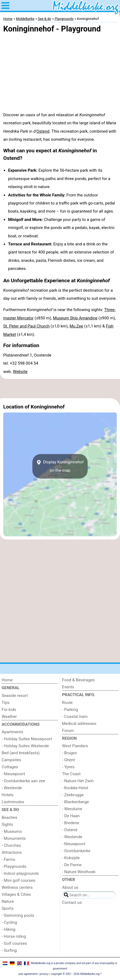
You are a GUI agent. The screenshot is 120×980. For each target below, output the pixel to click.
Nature (8, 901)
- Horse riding (14, 936)
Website (20, 372)
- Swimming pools (18, 915)
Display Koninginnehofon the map (60, 466)
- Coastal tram (75, 717)
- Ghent (68, 760)
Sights (7, 824)
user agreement (28, 974)
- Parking (70, 710)
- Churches (11, 845)
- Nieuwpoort (13, 774)
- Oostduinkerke (76, 851)
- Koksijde (71, 858)
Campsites (11, 760)
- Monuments (14, 838)
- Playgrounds (14, 866)
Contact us (72, 903)
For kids (9, 710)
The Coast (71, 774)
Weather (9, 717)
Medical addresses (79, 724)
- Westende (12, 788)
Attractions (12, 852)
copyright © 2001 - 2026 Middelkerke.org (75, 974)
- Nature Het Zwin (78, 781)
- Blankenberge (76, 802)
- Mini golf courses (18, 880)
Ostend (43, 131)
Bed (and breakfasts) (21, 753)
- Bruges (69, 753)
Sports (8, 908)
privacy (44, 974)
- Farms (8, 859)
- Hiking (8, 929)
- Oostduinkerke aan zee (23, 781)
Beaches (9, 817)
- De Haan (71, 816)
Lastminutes (13, 802)
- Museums (12, 831)
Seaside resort (15, 696)
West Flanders (75, 746)
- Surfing (9, 950)
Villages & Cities (16, 894)
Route (67, 703)
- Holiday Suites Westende (25, 746)
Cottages (10, 767)
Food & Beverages (78, 680)
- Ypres (68, 767)
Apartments (12, 732)
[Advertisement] (60, 389)
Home (7, 680)
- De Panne (72, 865)
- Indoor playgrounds (20, 873)
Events (68, 687)
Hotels (8, 795)
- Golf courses (14, 943)
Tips (6, 703)
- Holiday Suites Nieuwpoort (27, 739)
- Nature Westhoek (79, 872)
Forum (68, 731)
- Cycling (9, 922)
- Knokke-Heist (75, 788)
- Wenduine (72, 809)
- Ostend (70, 830)
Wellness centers (17, 887)
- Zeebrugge (73, 795)
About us (70, 887)
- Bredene (71, 823)
